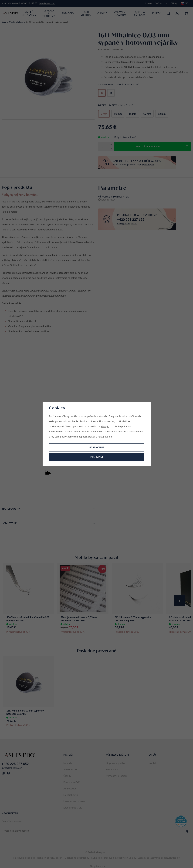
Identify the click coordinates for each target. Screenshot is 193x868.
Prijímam (97, 457)
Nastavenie (96, 447)
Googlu (105, 426)
